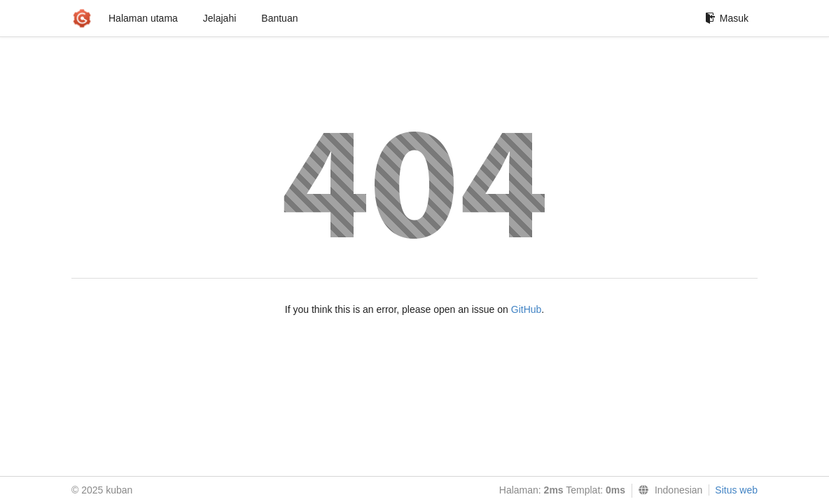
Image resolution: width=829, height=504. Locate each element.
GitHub (527, 309)
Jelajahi (220, 18)
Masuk (727, 18)
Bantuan (279, 18)
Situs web (736, 490)
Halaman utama (143, 18)
